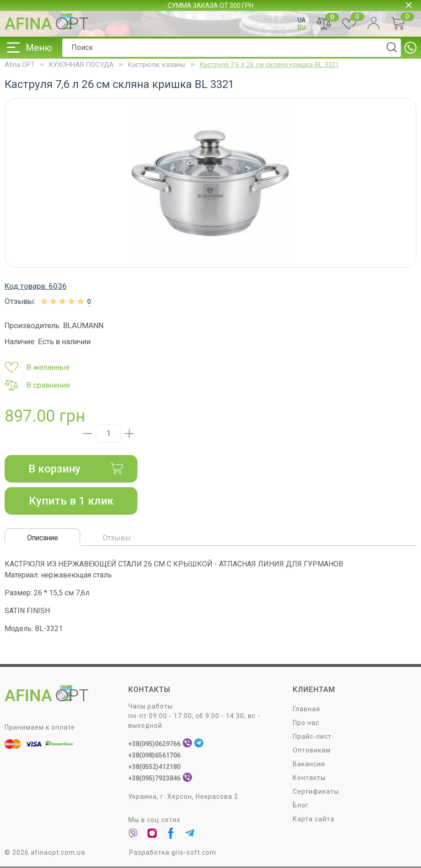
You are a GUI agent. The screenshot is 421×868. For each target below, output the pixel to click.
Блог (301, 806)
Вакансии (309, 764)
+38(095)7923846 (154, 779)
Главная (306, 709)
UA (301, 20)
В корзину (76, 469)
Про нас (306, 723)
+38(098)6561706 (154, 756)
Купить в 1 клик (71, 501)
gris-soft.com (194, 853)
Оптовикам (312, 751)
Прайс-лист (312, 737)
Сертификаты (316, 792)
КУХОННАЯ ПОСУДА (81, 65)
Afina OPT (20, 65)
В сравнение (37, 385)
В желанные (37, 367)
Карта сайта (314, 819)
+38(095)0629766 (154, 744)
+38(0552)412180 (154, 767)
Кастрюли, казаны (156, 65)
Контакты (309, 778)
